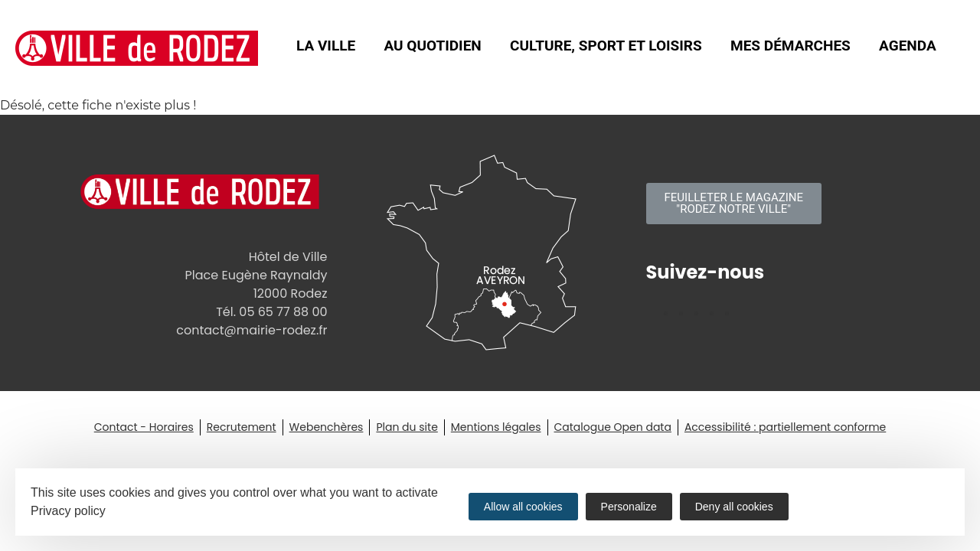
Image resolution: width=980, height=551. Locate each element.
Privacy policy (68, 511)
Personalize (629, 507)
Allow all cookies (523, 507)
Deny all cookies (734, 507)
